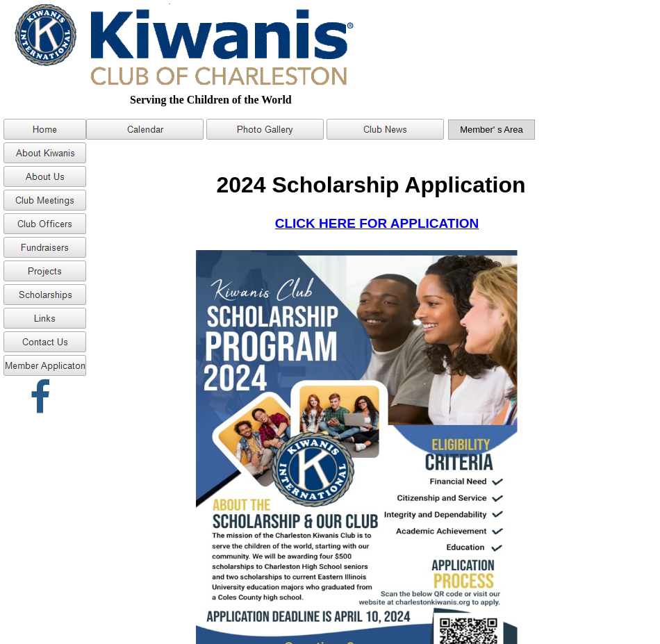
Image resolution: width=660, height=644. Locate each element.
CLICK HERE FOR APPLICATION (377, 223)
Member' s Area (492, 130)
